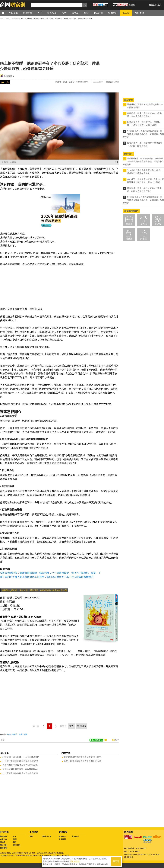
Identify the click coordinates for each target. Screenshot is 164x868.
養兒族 (158, 224)
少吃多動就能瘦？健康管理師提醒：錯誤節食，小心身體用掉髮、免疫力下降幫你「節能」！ (50, 573)
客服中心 (75, 836)
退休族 (129, 239)
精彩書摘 (4, 848)
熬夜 (20, 734)
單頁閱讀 (81, 726)
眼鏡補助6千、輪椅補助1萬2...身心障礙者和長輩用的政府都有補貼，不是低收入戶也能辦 (143, 161)
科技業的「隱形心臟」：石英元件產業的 (21, 757)
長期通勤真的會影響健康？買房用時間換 (82, 757)
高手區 (143, 239)
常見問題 (62, 839)
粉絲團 (132, 5)
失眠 (9, 734)
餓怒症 (15, 734)
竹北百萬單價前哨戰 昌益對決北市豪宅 (20, 773)
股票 (15, 839)
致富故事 (4, 839)
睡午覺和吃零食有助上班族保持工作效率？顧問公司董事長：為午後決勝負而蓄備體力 (47, 577)
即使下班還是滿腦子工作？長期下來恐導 (82, 761)
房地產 (3, 842)
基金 (15, 842)
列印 (117, 740)
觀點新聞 (4, 836)
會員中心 (62, 836)
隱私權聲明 (75, 861)
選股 (31, 836)
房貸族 (143, 224)
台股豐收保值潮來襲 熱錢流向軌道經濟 (20, 761)
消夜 (25, 734)
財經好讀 (8, 76)
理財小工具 (47, 836)
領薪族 (129, 224)
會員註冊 (153, 5)
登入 (159, 5)
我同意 (116, 861)
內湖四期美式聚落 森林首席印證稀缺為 (20, 765)
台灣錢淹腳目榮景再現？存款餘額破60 (20, 769)
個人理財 (4, 845)
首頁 (6, 13)
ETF (15, 836)
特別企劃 (17, 845)
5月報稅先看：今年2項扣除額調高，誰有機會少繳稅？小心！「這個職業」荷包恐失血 (143, 134)
